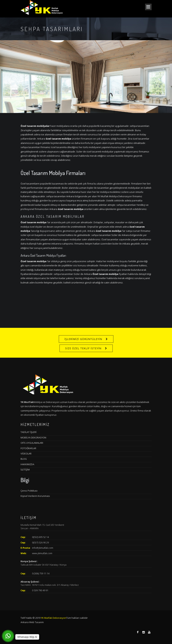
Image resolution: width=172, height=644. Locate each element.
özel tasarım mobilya (58, 139)
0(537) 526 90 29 (40, 542)
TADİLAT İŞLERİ (29, 432)
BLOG (24, 459)
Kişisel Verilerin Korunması (35, 496)
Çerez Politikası (29, 491)
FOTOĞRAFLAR (28, 448)
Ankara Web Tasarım (32, 622)
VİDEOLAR (26, 454)
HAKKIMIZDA (27, 464)
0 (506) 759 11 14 (41, 573)
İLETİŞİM (25, 470)
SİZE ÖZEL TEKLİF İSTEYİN (83, 348)
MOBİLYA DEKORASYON (33, 438)
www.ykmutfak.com (42, 553)
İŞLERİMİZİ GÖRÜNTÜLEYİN (83, 339)
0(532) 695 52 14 (40, 537)
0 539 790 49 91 (40, 590)
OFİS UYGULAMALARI (32, 443)
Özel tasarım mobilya (33, 222)
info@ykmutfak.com (43, 548)
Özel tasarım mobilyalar (35, 126)
